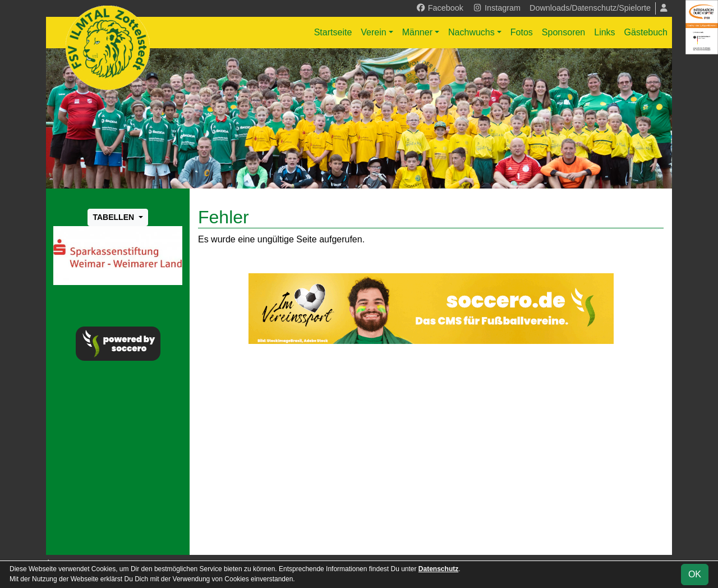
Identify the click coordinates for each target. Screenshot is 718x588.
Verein (373, 32)
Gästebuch (646, 32)
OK (695, 574)
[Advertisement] (431, 449)
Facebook (439, 8)
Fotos (522, 32)
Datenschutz (438, 569)
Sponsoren (563, 32)
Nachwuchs (471, 32)
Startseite (333, 32)
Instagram (496, 8)
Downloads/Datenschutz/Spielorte (590, 8)
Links (604, 32)
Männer (417, 32)
